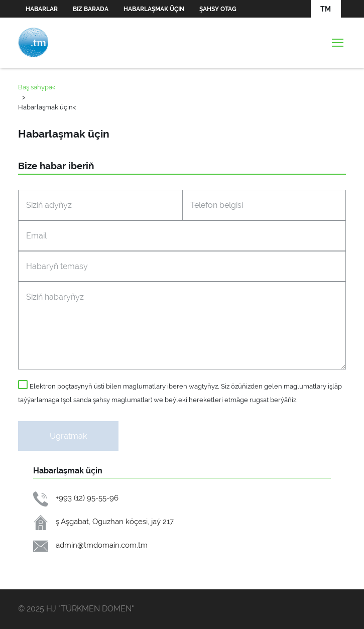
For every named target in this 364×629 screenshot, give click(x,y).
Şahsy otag (218, 9)
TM (326, 9)
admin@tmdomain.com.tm (102, 545)
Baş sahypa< (37, 87)
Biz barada (91, 9)
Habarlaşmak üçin (154, 9)
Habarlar (42, 9)
